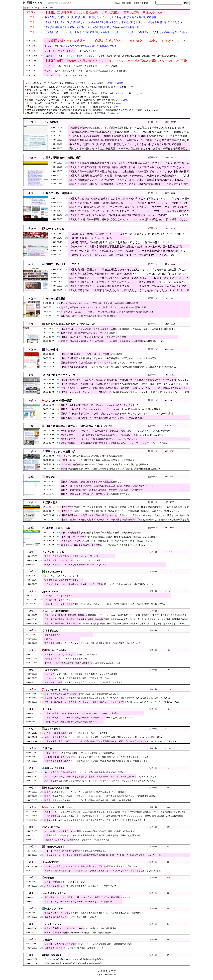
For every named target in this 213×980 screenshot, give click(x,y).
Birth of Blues (52, 591)
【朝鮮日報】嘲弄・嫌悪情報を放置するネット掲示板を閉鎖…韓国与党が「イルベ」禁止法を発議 (109, 358)
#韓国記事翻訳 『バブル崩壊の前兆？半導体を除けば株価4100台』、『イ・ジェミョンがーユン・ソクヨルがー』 (117, 443)
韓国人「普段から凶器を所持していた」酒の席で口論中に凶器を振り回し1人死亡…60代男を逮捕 (88, 800)
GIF (42, 737)
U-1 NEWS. (52, 122)
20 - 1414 (168, 729)
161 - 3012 (168, 552)
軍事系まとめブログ (55, 631)
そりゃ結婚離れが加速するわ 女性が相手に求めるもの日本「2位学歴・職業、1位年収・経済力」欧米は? (91, 831)
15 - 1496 (168, 768)
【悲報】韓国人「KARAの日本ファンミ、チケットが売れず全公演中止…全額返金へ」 (83, 713)
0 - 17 (167, 955)
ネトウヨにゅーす (54, 572)
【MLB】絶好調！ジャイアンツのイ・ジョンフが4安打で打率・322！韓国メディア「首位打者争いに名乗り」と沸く (97, 757)
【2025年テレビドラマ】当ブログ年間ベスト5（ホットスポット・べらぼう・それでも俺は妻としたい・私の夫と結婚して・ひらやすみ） (106, 604)
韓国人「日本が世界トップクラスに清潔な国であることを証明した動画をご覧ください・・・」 (108, 486)
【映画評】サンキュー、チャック (59, 600)
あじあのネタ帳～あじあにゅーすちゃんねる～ (72, 324)
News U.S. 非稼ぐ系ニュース (59, 807)
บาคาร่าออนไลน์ (53, 955)
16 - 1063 (168, 748)
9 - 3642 (168, 788)
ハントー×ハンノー (55, 924)
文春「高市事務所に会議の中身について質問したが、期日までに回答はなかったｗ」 (82, 694)
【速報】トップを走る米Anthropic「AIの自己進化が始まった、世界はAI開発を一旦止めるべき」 (123, 255)
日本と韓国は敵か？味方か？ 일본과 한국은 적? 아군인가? (79, 426)
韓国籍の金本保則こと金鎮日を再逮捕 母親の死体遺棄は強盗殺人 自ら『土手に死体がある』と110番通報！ (94, 913)
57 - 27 (167, 630)
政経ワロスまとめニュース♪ (61, 375)
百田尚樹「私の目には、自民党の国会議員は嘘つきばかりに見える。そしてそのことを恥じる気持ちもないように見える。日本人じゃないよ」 (108, 698)
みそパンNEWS (53, 827)
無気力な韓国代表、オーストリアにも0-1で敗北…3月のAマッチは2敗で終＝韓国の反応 (103, 307)
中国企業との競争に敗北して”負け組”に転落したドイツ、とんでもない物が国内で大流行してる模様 (100, 17)
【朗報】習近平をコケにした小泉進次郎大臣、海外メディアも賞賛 (94, 337)
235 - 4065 (169, 502)
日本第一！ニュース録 (58, 528)
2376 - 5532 (170, 264)
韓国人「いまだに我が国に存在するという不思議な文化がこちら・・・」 (97, 482)
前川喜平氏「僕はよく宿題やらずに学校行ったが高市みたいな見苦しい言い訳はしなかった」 (106, 545)
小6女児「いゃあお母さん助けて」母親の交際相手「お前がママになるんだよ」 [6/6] (82, 663)
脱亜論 (49, 748)
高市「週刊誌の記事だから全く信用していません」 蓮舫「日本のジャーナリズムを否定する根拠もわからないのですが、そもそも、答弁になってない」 (113, 702)
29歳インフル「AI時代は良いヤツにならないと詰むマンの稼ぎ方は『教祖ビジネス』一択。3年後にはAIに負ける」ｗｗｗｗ (100, 820)
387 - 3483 (169, 400)
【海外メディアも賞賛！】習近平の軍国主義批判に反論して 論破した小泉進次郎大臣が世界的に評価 (126, 247)
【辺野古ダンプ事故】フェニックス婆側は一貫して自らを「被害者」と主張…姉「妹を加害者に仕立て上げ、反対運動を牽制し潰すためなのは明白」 (111, 56)
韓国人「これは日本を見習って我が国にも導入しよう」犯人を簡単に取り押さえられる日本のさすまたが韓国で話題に (118, 413)
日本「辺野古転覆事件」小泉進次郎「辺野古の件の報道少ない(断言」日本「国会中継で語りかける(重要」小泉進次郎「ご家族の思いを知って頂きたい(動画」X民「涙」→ (116, 625)
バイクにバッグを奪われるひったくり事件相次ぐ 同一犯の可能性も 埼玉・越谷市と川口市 (106, 541)
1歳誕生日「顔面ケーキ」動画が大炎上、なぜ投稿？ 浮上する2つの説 (77, 840)
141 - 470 (168, 572)
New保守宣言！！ (53, 862)
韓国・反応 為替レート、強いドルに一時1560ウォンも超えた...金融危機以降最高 (80, 928)
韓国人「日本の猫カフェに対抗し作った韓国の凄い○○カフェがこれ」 (76, 565)
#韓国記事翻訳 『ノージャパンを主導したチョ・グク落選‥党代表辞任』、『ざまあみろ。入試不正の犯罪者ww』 (117, 431)
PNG (42, 12)
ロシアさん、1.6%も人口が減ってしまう (62, 576)
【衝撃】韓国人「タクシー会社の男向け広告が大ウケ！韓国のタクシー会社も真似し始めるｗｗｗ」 (89, 718)
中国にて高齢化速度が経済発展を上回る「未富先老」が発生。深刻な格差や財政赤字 (102, 533)
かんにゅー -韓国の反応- (59, 401)
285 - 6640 (169, 477)
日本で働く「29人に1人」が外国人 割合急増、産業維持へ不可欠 (74, 948)
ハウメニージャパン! (55, 552)
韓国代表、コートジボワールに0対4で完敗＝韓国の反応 (88, 316)
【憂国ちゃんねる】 (55, 847)
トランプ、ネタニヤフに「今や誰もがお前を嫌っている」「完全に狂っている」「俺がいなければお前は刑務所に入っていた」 (101, 584)
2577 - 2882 (170, 193)
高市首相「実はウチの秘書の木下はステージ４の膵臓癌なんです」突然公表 (78, 902)
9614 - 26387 (170, 122)
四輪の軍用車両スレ (53, 635)
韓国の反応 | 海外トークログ (62, 264)
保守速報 (50, 878)
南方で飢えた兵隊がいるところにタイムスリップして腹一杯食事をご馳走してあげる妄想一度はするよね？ (92, 643)
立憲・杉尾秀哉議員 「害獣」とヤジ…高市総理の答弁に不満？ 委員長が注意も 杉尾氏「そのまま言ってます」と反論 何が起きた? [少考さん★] (111, 741)
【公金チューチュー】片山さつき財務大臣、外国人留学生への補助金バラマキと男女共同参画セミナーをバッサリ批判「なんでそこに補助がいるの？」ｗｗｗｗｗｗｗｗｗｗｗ (125, 381)
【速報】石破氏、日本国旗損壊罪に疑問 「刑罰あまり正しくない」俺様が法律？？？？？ (120, 242)
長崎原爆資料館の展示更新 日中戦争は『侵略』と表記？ (70, 917)
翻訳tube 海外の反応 (55, 768)
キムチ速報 (52, 350)
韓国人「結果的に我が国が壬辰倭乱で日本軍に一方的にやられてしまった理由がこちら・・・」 (108, 490)
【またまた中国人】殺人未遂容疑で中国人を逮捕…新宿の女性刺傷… (75, 851)
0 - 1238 (168, 893)
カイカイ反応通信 (55, 299)
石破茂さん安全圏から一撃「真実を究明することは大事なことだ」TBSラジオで (80, 886)
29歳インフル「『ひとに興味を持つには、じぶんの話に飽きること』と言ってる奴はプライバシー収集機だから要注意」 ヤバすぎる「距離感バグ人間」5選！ (116, 812)
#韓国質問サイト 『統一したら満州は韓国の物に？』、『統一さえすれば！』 (100, 439)
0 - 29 (167, 939)
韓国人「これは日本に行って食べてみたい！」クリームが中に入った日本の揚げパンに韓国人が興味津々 (112, 409)
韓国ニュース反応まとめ (57, 788)
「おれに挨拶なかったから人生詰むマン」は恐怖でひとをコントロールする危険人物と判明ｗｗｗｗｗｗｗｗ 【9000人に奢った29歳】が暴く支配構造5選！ (115, 816)
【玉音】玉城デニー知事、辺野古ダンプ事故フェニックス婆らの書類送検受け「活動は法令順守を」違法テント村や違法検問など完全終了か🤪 (125, 521)
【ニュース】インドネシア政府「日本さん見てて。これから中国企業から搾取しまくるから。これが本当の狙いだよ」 (118, 329)
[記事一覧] (153, 122)
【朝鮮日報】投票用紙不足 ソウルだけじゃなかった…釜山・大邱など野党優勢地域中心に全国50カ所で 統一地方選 (118, 367)
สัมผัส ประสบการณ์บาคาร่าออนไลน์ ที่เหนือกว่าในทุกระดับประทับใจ (73, 964)
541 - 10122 (170, 375)
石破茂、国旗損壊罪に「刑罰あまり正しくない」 (66, 882)
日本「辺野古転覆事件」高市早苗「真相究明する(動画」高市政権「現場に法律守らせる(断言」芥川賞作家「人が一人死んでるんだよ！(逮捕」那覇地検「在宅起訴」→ (116, 621)
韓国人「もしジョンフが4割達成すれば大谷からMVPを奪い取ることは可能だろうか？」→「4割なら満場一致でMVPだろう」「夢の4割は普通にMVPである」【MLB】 (115, 24)
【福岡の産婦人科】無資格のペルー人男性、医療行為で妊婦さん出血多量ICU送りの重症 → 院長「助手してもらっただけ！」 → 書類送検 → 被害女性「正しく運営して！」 (125, 386)
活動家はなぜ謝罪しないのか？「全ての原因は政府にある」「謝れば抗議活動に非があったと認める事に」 (92, 866)
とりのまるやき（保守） (57, 690)
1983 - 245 (169, 298)
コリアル (50, 477)
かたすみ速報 (52, 670)
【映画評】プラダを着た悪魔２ (58, 596)
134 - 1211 (168, 611)
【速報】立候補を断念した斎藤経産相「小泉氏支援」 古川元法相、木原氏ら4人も (104, 12)
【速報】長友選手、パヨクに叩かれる (91, 238)
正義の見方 (52, 502)
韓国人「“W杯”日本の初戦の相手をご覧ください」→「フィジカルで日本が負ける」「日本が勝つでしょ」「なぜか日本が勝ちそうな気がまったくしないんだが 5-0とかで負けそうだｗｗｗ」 (129, 221)
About (117, 3)
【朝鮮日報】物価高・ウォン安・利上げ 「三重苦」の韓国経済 (92, 354)
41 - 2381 (168, 670)
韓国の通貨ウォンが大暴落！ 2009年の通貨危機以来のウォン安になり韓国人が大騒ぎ (103, 418)
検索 (186, 3)
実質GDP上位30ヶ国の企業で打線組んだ (62, 580)
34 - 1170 (168, 689)
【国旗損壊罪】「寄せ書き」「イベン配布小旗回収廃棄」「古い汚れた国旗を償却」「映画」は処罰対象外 (92, 835)
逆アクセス (143, 3)
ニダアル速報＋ (53, 729)
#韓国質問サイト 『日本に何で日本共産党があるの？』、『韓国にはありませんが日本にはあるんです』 (112, 435)
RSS (124, 3)
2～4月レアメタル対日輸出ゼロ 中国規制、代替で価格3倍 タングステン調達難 (81, 66)
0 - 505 (167, 908)
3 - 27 (167, 847)
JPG (42, 22)
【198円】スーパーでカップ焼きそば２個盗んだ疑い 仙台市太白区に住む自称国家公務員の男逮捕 (109, 537)
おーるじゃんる (55, 229)
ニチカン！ (51, 709)
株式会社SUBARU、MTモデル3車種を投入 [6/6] (66, 76)
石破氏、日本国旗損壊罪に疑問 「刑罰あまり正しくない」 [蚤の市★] (76, 733)
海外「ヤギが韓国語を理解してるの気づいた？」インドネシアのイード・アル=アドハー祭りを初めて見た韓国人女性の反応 (100, 781)
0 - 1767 (168, 878)
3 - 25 (167, 862)
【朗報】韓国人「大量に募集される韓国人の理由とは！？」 (71, 722)
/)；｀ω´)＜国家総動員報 (57, 611)
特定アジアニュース (55, 909)
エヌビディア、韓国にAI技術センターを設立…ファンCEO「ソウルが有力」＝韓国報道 (83, 682)
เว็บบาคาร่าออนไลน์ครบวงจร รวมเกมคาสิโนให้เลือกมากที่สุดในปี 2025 (75, 959)
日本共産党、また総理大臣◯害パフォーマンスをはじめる (89, 333)
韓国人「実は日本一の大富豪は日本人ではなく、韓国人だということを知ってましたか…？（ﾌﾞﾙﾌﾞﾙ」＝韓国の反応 (130, 292)
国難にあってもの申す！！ (58, 650)
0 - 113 (167, 924)
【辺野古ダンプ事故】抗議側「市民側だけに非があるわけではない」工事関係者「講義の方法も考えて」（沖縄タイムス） (121, 511)
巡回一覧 (131, 3)
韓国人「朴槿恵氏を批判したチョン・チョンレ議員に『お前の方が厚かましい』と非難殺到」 (86, 71)
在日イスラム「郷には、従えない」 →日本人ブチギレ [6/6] (71, 51)
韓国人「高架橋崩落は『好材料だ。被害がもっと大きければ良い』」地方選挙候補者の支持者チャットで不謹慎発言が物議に (100, 796)
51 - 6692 (168, 650)
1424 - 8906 (170, 324)
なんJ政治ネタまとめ (56, 893)
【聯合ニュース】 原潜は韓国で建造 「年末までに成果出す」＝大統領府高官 (80, 753)
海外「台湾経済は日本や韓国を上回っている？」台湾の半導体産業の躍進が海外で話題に (84, 772)
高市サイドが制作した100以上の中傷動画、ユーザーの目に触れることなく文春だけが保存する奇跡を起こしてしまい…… (129, 150)
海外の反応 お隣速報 (59, 193)
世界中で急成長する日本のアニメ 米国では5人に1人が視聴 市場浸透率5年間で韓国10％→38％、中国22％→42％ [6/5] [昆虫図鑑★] (104, 737)
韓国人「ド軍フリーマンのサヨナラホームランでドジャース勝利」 (74, 560)
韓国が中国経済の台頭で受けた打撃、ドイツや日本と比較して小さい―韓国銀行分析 (92, 27)
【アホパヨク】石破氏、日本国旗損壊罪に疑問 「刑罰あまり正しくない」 (78, 678)
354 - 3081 (169, 426)
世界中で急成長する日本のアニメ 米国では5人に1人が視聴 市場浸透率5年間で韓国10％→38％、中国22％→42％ (96, 761)
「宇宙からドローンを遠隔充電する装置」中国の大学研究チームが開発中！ (98, 460)
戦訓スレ (48, 639)
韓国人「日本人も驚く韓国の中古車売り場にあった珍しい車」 (72, 556)
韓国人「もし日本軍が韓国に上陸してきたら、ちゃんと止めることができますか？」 (102, 405)
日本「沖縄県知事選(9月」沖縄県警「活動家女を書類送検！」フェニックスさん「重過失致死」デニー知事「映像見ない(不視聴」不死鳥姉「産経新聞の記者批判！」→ (115, 617)
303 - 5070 (169, 451)
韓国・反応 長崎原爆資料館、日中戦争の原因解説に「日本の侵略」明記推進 (79, 933)
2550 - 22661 (170, 228)
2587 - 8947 (170, 157)
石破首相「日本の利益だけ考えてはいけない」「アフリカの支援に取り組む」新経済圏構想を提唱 (88, 944)
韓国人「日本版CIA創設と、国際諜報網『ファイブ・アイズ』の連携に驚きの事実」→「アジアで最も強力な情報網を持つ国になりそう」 (129, 186)
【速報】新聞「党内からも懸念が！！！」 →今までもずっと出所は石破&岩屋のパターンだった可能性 (116, 63)
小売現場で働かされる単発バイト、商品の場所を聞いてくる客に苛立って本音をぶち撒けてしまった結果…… (116, 43)
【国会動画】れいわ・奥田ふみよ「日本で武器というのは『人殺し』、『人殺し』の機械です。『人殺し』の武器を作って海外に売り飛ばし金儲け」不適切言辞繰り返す (117, 34)
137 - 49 (168, 591)
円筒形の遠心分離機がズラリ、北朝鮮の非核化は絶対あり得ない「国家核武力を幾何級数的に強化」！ (111, 469)
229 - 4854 (169, 528)
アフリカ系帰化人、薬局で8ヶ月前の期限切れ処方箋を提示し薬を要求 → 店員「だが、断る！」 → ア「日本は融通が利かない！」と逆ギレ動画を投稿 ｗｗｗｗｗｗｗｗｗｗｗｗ (124, 390)
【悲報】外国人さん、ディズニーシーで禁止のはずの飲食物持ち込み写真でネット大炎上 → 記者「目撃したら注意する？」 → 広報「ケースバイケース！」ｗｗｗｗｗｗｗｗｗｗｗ (125, 394)
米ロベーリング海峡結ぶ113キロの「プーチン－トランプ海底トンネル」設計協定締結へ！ (105, 464)
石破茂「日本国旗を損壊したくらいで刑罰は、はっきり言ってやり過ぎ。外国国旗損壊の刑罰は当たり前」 (113, 341)
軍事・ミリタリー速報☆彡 (60, 452)
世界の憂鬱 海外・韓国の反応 (63, 158)
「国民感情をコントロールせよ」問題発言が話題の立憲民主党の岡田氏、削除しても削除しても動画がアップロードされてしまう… (103, 855)
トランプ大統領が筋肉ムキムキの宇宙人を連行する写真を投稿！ (81, 46)
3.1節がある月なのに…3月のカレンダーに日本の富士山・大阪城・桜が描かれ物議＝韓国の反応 (107, 312)
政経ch (49, 940)
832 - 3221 (169, 349)
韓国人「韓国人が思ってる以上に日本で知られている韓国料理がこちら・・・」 (100, 494)
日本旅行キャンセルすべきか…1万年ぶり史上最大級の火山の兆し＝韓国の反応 (100, 303)
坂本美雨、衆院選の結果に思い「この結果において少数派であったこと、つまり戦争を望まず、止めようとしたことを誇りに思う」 (103, 871)
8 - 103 (167, 807)
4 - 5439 (168, 827)
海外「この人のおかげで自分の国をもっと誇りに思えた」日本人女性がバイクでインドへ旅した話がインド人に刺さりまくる (100, 777)
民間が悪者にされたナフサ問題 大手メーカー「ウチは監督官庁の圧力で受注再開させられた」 (88, 897)
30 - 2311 (168, 709)
